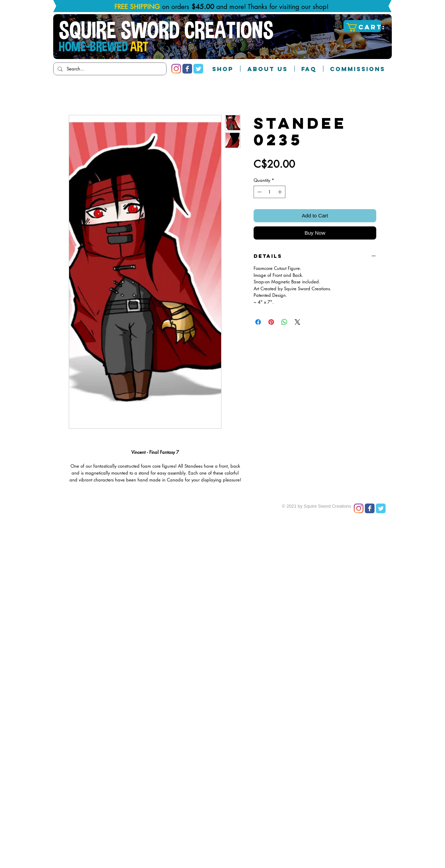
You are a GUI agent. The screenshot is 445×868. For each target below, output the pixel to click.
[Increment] (281, 192)
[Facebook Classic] (187, 69)
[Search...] (109, 69)
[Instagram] (176, 69)
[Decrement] (259, 192)
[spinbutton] (270, 192)
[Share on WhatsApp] (284, 322)
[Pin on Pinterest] (271, 322)
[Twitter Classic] (198, 69)
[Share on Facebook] (258, 322)
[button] (363, 27)
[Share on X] (297, 322)
